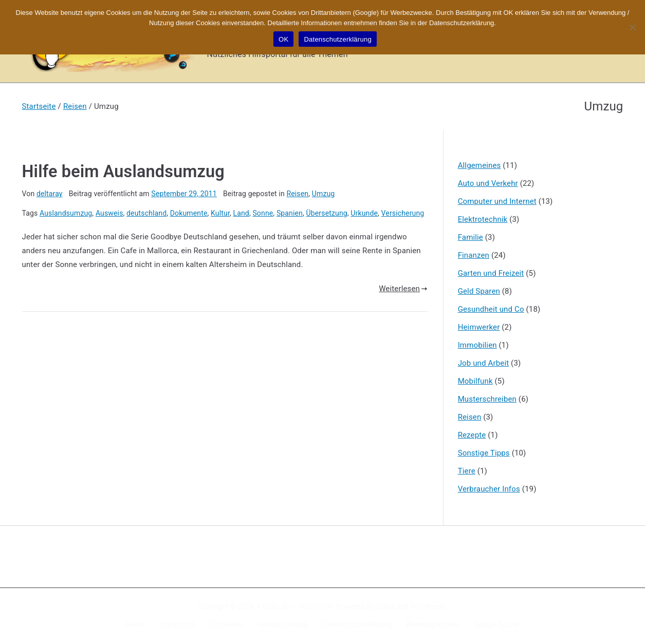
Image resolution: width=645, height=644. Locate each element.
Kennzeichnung (282, 624)
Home (136, 624)
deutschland (146, 213)
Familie (471, 237)
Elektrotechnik (483, 219)
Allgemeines (480, 165)
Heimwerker (479, 327)
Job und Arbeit (484, 363)
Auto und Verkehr (488, 183)
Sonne (263, 213)
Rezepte (472, 435)
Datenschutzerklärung (356, 624)
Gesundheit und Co (491, 309)
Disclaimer (227, 624)
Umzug (324, 194)
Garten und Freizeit (491, 273)
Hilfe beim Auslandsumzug (123, 172)
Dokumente (189, 213)
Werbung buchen (433, 624)
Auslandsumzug (66, 213)
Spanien (290, 213)
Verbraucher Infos (489, 489)
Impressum (177, 624)
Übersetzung (327, 213)
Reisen (297, 194)
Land (241, 213)
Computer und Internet (497, 201)
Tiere (467, 471)
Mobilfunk (475, 381)
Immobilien (477, 345)
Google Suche (496, 624)
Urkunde (364, 213)
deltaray (50, 194)
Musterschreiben (487, 399)
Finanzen (474, 255)
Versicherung (403, 213)
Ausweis (109, 213)
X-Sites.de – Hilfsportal (294, 607)
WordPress (428, 607)
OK (283, 39)
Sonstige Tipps (484, 453)
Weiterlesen (403, 289)
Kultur (220, 213)
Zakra (385, 607)
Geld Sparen (479, 291)
